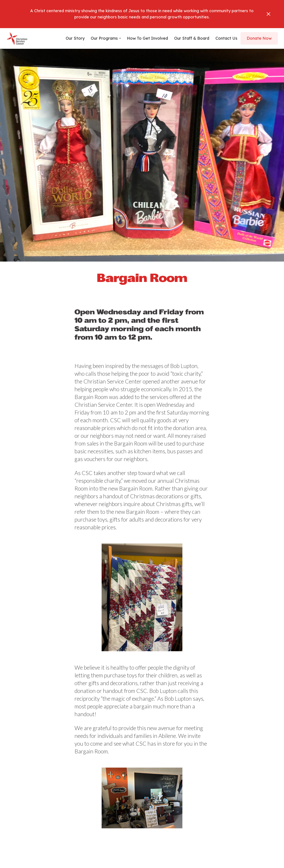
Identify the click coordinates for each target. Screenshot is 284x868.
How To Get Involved (147, 38)
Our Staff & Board (192, 38)
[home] (17, 38)
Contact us (226, 38)
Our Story (75, 38)
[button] (106, 38)
